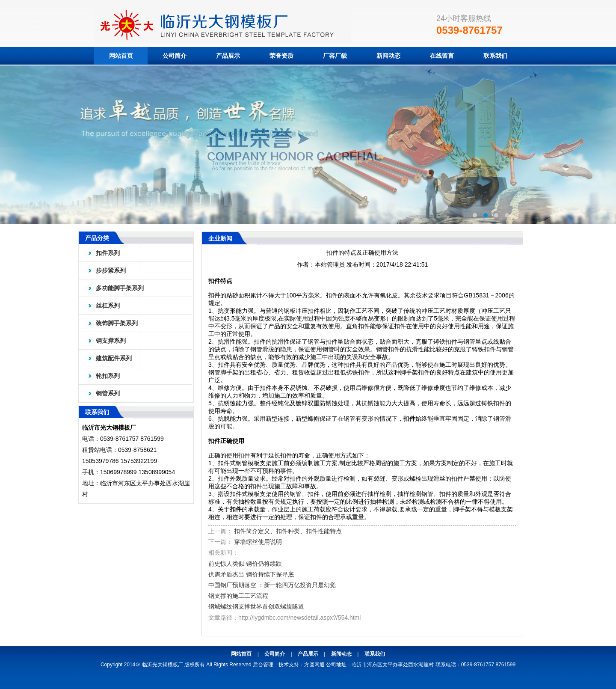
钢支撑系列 (111, 341)
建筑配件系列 (114, 358)
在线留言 (442, 56)
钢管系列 (108, 393)
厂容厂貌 (335, 56)
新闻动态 (388, 56)
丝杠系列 (108, 306)
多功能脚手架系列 (120, 288)
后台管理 (263, 665)
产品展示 (228, 56)
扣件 (214, 295)
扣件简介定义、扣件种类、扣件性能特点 (288, 531)
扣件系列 (108, 253)
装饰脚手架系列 (117, 323)
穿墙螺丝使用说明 (258, 542)
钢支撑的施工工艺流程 (238, 596)
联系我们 (495, 56)
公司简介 (175, 56)
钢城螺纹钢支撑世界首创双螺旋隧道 (256, 606)
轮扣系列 (108, 376)
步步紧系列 (111, 270)
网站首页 (121, 56)
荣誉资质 (281, 56)
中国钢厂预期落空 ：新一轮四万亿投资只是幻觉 (272, 585)
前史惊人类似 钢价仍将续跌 (245, 564)
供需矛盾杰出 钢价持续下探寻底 (251, 574)
